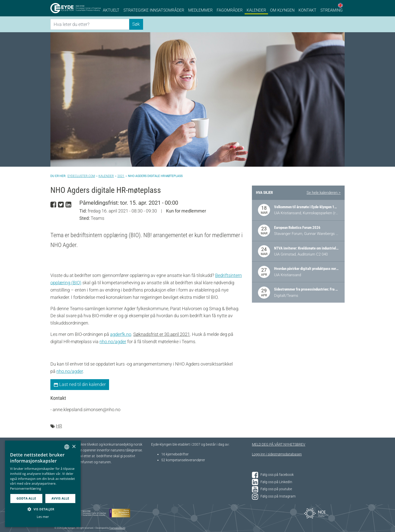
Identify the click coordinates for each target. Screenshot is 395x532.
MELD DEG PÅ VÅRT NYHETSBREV (279, 445)
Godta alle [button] (26, 498)
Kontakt (307, 10)
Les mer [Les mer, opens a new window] (43, 517)
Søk (136, 24)
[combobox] (67, 447)
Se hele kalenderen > (324, 193)
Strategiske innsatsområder (154, 10)
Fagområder (230, 10)
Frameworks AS (117, 528)
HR (59, 426)
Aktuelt (111, 10)
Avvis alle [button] (60, 498)
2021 (121, 176)
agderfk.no (121, 334)
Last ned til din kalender (80, 384)
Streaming (332, 10)
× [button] (74, 447)
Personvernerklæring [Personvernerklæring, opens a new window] (26, 489)
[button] (43, 509)
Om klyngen (282, 10)
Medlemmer (200, 10)
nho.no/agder (113, 342)
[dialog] (43, 484)
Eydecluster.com (81, 176)
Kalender (256, 10)
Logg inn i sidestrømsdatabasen (277, 454)
